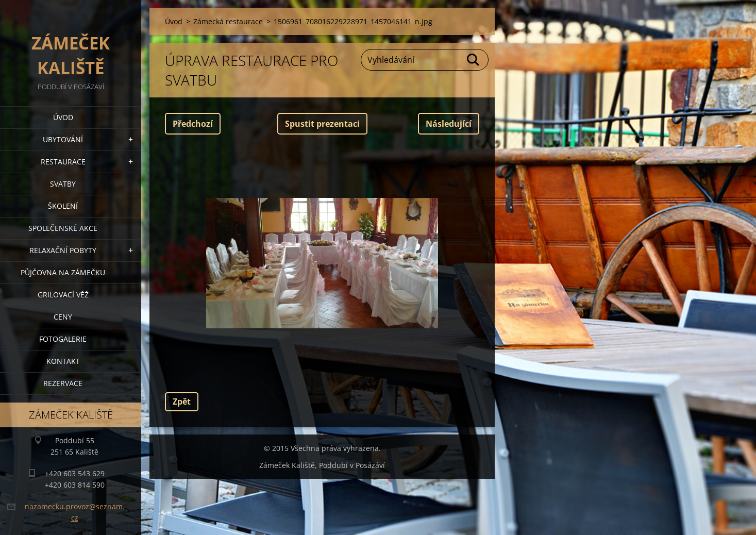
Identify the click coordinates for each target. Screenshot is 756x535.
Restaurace (63, 162)
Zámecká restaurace (228, 21)
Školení (63, 206)
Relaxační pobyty (63, 250)
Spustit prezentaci (322, 124)
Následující (449, 124)
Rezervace (63, 383)
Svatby (63, 184)
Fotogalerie (63, 339)
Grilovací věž (63, 295)
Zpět (182, 402)
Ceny (63, 317)
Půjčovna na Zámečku (63, 272)
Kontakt (63, 361)
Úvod (63, 117)
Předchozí (193, 124)
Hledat (474, 60)
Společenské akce (63, 228)
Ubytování (63, 139)
